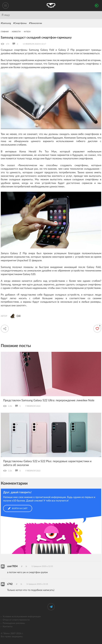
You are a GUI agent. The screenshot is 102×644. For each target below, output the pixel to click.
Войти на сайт (18, 508)
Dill (19, 316)
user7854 (12, 566)
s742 (10, 584)
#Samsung (6, 23)
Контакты (8, 627)
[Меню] (6, 6)
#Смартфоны (20, 23)
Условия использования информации (22, 617)
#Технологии (35, 23)
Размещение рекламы (14, 623)
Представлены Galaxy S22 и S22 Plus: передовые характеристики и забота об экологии (47, 463)
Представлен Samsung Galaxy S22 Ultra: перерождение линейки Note (49, 400)
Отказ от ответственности (16, 620)
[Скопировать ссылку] (5, 329)
